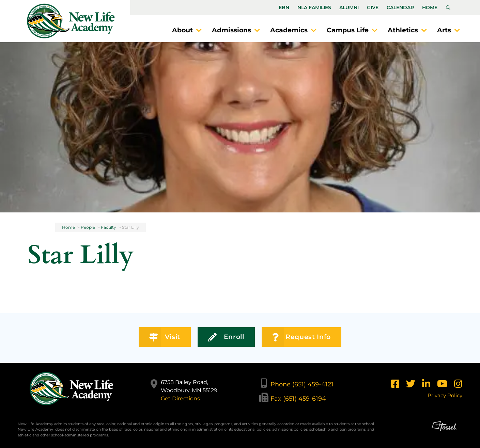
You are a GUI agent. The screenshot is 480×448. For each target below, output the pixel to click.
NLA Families (314, 7)
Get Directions (180, 398)
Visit (165, 337)
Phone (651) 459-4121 (302, 384)
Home (430, 7)
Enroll (226, 337)
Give (373, 7)
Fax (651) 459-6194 (298, 399)
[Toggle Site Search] (448, 8)
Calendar (400, 7)
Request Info (301, 337)
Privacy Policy (445, 395)
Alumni (349, 7)
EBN (284, 7)
